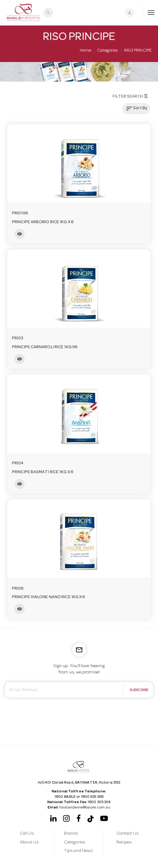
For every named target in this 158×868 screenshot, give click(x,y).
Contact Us (128, 834)
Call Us (27, 834)
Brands (71, 834)
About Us (29, 842)
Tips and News (78, 851)
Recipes (124, 842)
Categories (108, 51)
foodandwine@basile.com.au (85, 808)
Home (85, 51)
